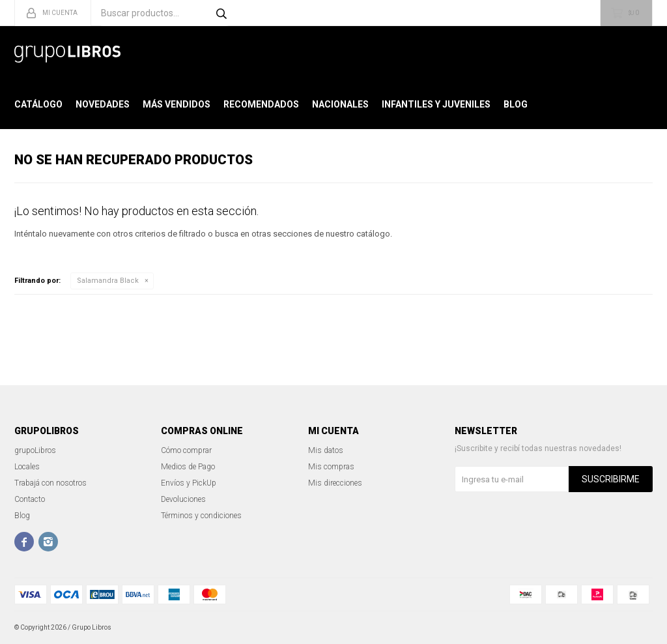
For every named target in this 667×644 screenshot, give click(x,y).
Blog (516, 104)
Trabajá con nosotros (50, 483)
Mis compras (331, 467)
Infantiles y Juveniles (436, 104)
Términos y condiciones (201, 516)
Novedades (103, 104)
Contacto (30, 499)
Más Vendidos (177, 104)
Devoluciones (183, 499)
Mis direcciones (335, 483)
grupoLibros (35, 450)
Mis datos (326, 450)
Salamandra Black (108, 281)
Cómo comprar (186, 450)
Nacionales (340, 104)
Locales (27, 467)
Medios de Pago (188, 467)
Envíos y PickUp (189, 483)
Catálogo (38, 104)
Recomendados (261, 104)
